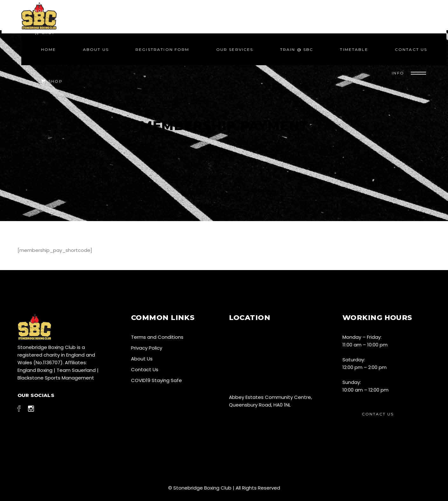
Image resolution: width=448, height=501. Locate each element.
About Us (142, 359)
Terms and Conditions (157, 337)
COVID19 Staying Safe (156, 380)
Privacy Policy (147, 348)
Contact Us (145, 369)
